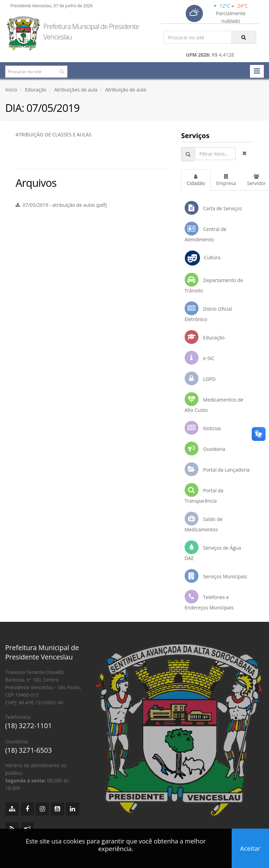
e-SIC (200, 358)
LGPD (200, 378)
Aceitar (250, 848)
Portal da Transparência (204, 494)
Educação (36, 90)
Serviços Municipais (216, 576)
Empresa (226, 180)
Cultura (203, 258)
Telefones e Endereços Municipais (209, 600)
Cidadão (196, 180)
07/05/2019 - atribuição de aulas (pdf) (61, 205)
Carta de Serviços (213, 208)
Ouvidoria (205, 449)
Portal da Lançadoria (217, 469)
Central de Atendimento (206, 232)
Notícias (203, 428)
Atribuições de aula (76, 90)
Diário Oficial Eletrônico (208, 312)
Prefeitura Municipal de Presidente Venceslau (91, 32)
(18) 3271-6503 (29, 750)
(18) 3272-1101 (29, 726)
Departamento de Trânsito (214, 283)
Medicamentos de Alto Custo (214, 403)
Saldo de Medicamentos (204, 522)
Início (11, 90)
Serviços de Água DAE (213, 551)
